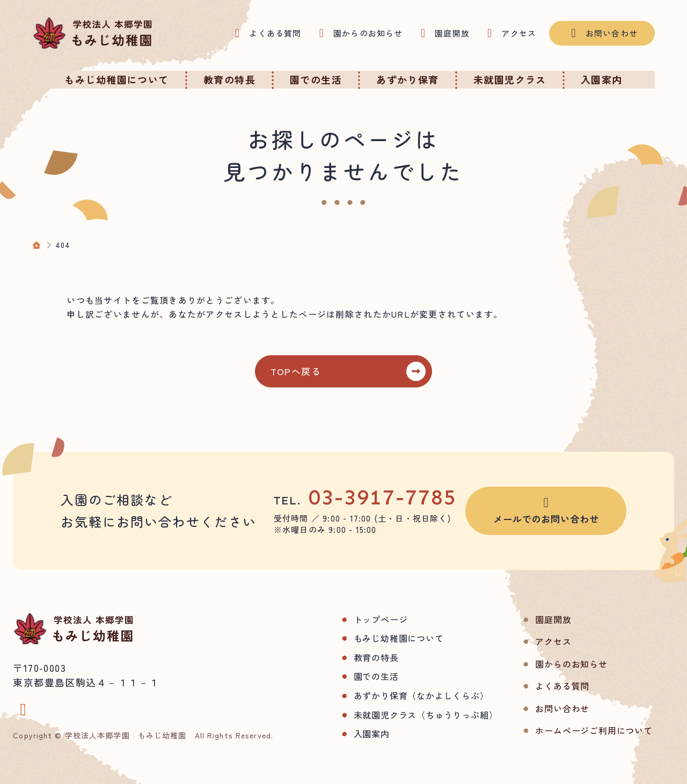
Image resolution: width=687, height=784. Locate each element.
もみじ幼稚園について (379, 638)
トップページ (361, 619)
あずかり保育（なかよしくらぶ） (402, 695)
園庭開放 (534, 619)
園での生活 (357, 676)
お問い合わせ (543, 708)
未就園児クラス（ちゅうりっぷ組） (407, 715)
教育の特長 (357, 657)
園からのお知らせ (552, 664)
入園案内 (352, 734)
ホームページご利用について (575, 730)
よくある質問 (543, 686)
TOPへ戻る (302, 371)
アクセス (534, 641)
